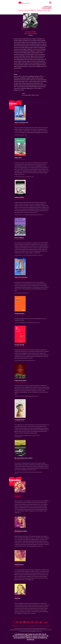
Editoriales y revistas (42, 11)
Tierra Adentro (17, 437)
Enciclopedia (27, 11)
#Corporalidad (25, 95)
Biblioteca (34, 11)
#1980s (24, 93)
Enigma (38, 628)
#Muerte (34, 95)
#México (30, 95)
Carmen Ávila (17, 135)
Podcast (22, 626)
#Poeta (38, 95)
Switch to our (47, 7)
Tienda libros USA (16, 626)
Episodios (21, 11)
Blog (49, 11)
